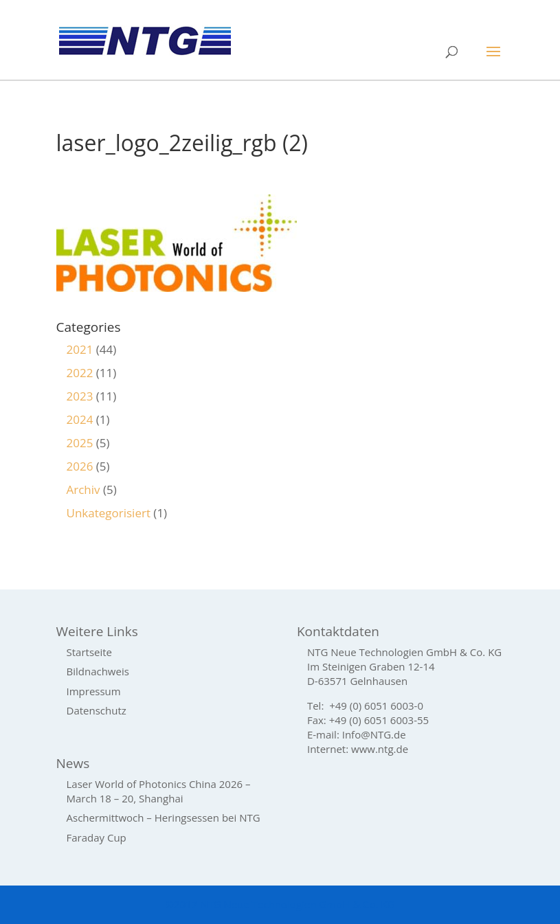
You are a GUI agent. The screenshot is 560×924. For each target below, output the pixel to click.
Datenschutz (97, 710)
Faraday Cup (97, 837)
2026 (80, 466)
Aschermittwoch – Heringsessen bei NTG (164, 818)
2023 (80, 396)
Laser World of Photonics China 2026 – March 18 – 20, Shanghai (159, 791)
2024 (80, 419)
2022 (80, 373)
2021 (80, 349)
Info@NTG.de (374, 734)
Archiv (83, 489)
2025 (80, 443)
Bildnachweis (98, 671)
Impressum (94, 691)
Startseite (90, 652)
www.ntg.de (380, 749)
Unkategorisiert (109, 513)
